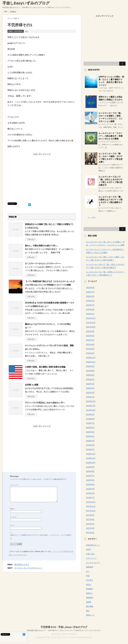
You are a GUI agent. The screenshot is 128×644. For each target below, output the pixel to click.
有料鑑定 (90, 589)
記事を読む (31, 239)
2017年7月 (90, 524)
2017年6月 (90, 528)
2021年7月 (90, 340)
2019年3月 (90, 441)
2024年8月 (90, 288)
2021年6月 (90, 344)
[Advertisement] (42, 178)
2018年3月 (90, 489)
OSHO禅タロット (93, 545)
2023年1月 (90, 301)
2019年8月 (90, 419)
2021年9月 (90, 331)
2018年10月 (91, 463)
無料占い (90, 593)
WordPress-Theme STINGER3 (64, 634)
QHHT (89, 549)
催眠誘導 (90, 567)
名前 (13, 509)
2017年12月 (91, 502)
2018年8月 (90, 471)
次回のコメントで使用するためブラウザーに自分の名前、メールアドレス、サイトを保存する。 (41, 537)
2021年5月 (90, 349)
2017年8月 (90, 519)
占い (88, 571)
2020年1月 (90, 397)
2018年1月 (90, 498)
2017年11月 (91, 506)
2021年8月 (90, 336)
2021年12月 (91, 318)
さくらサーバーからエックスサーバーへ (43, 263)
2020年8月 (90, 371)
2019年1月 (90, 449)
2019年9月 (90, 414)
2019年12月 (91, 401)
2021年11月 (91, 323)
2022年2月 (90, 314)
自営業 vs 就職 (32, 385)
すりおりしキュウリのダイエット (28, 568)
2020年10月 (91, 362)
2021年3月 (90, 353)
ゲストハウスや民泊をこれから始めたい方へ (45, 403)
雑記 (27, 31)
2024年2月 (90, 296)
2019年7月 (90, 423)
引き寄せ (90, 580)
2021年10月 (91, 327)
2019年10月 (91, 410)
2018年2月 (90, 493)
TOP (6, 12)
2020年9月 (90, 366)
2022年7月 (90, 305)
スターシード (91, 558)
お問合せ (13, 12)
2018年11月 (91, 458)
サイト (12, 525)
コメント (14, 485)
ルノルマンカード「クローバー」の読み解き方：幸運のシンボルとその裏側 (111, 136)
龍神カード (90, 615)
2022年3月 (90, 309)
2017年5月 (90, 533)
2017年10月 (91, 511)
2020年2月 (90, 393)
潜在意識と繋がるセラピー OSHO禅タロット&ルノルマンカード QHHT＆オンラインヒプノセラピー (64, 630)
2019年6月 (90, 428)
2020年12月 (91, 358)
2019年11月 (91, 406)
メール (13, 517)
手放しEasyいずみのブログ (26, 3)
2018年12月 (91, 454)
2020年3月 (90, 388)
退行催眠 (90, 606)
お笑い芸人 (90, 554)
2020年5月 (90, 379)
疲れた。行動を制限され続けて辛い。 (42, 246)
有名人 (89, 584)
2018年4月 (90, 484)
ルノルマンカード (93, 563)
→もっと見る (91, 218)
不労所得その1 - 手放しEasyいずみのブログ (64, 627)
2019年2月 (90, 445)
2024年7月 (90, 292)
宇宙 (88, 576)
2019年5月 (90, 432)
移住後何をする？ (22, 565)
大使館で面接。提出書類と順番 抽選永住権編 (45, 367)
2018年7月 (90, 476)
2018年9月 (90, 467)
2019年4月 (90, 436)
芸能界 (89, 602)
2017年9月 (90, 515)
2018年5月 (90, 480)
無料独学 (90, 598)
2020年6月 (90, 375)
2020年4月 (90, 384)
